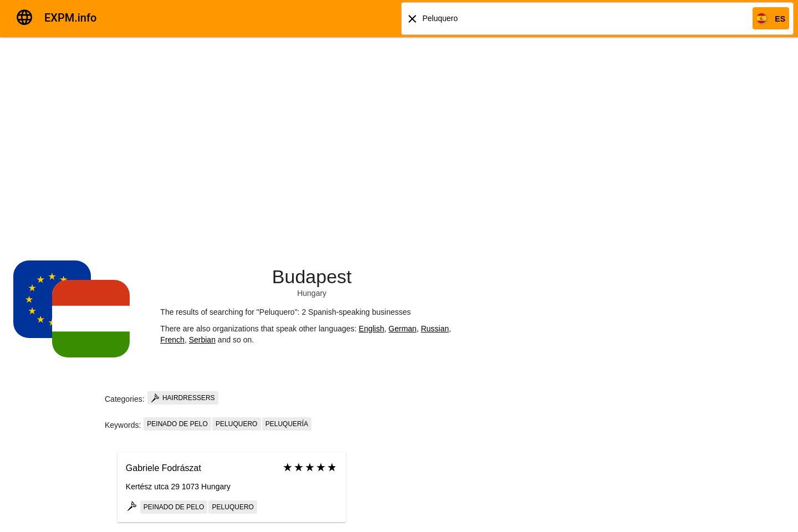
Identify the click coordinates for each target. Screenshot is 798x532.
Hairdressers (183, 398)
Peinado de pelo (177, 424)
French (172, 340)
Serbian (202, 340)
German (403, 329)
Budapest (312, 277)
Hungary (312, 293)
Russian (435, 329)
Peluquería (287, 424)
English (371, 329)
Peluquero (236, 424)
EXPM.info (70, 18)
